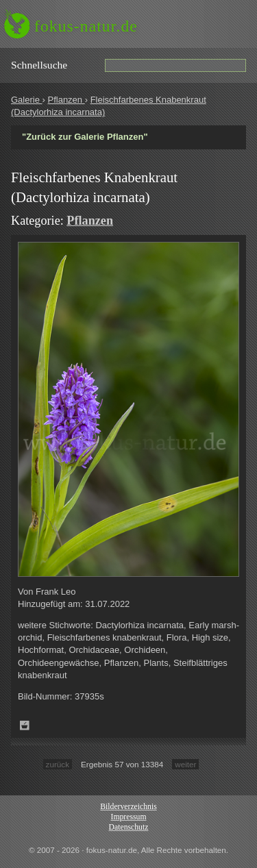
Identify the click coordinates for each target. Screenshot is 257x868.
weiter (185, 764)
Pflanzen (66, 100)
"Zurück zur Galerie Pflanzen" (85, 137)
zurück (58, 764)
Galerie (27, 100)
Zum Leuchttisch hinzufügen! (25, 726)
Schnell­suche (39, 65)
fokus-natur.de (86, 26)
